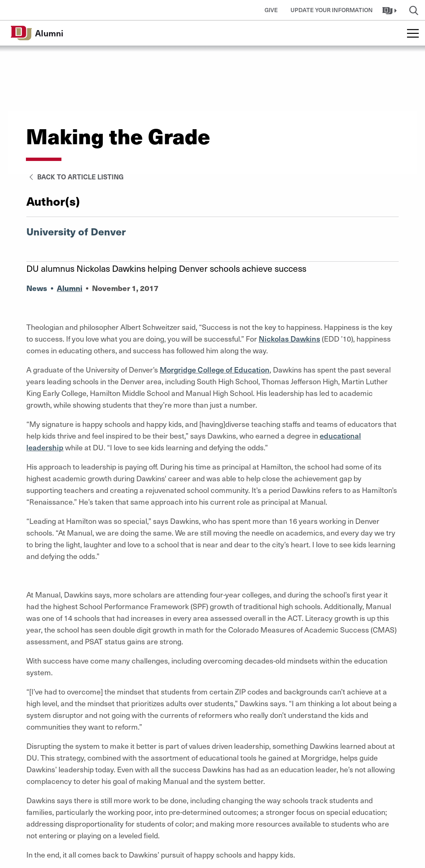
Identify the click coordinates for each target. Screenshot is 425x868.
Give (271, 10)
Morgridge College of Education (215, 369)
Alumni (70, 288)
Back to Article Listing (75, 176)
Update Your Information (332, 10)
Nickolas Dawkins (289, 338)
